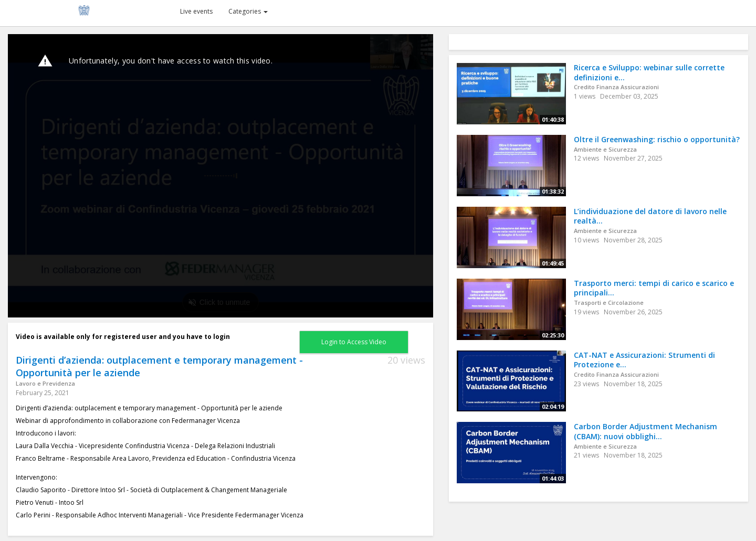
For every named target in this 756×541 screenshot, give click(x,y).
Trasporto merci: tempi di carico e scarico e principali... (654, 288)
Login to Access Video (354, 342)
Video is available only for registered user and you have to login (123, 337)
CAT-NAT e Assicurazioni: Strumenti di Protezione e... (644, 360)
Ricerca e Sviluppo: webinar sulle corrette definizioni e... (649, 72)
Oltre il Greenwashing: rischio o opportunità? (657, 139)
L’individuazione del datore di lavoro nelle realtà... (650, 216)
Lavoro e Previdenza (45, 383)
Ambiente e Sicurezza (605, 149)
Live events (196, 11)
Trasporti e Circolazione (609, 303)
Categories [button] (248, 11)
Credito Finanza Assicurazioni (616, 87)
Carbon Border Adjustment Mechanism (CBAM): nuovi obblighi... (645, 431)
